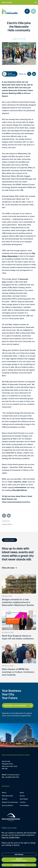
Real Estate (24, 799)
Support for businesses (10, 802)
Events (22, 796)
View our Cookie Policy (11, 842)
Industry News (7, 524)
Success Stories (7, 805)
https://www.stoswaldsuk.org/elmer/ (16, 502)
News (22, 792)
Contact (23, 802)
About (4, 792)
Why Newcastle (7, 796)
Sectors (5, 799)
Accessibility (24, 805)
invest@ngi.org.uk (13, 775)
